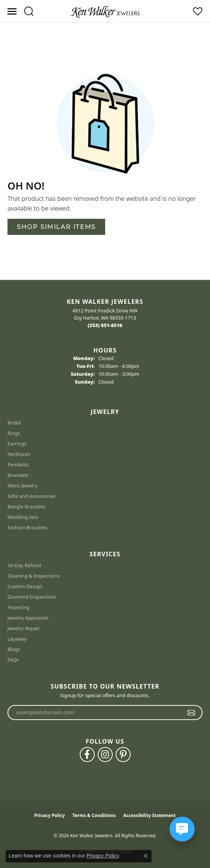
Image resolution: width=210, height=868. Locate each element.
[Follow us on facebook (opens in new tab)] (87, 754)
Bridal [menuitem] (14, 423)
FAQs (13, 660)
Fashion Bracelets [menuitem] (28, 527)
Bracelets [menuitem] (18, 475)
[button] (29, 11)
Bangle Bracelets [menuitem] (27, 506)
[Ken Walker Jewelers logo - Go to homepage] (105, 11)
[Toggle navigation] (12, 11)
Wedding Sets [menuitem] (23, 517)
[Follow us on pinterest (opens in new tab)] (123, 754)
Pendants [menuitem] (18, 465)
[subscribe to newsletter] (191, 713)
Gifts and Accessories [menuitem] (32, 496)
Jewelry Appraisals (28, 618)
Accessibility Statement (149, 815)
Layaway (17, 639)
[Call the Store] (105, 325)
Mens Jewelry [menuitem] (22, 486)
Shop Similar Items (56, 227)
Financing (19, 607)
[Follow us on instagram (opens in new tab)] (105, 754)
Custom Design (25, 586)
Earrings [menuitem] (17, 444)
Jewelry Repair (24, 628)
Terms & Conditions (94, 815)
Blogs (14, 649)
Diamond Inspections (32, 597)
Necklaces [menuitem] (19, 454)
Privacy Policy (50, 815)
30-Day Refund (24, 565)
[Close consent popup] (146, 856)
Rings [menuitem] (14, 433)
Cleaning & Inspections (34, 576)
